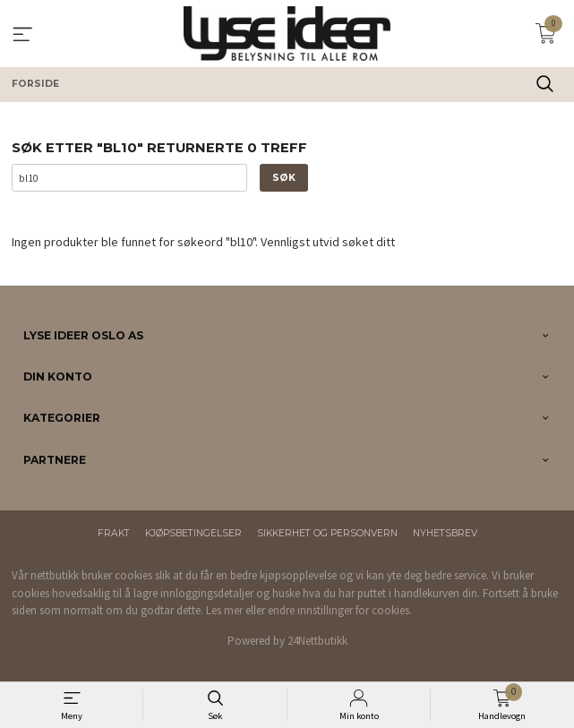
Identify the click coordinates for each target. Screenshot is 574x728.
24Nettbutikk (317, 641)
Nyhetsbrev (445, 533)
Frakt (114, 533)
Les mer (224, 610)
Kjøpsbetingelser (193, 533)
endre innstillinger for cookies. (340, 610)
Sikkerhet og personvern (327, 533)
